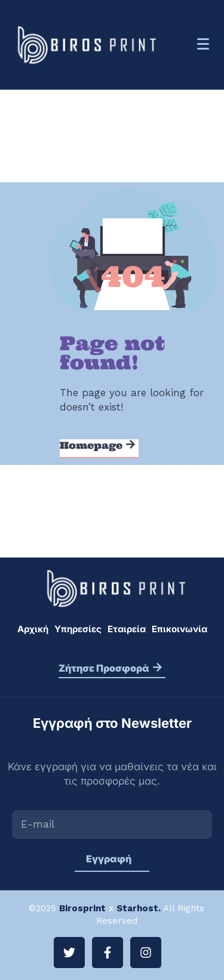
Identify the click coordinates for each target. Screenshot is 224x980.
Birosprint (82, 908)
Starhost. (139, 908)
